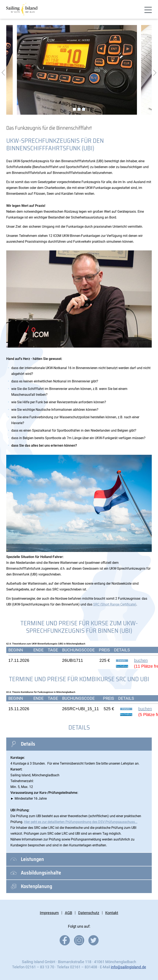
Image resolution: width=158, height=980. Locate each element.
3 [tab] (84, 109)
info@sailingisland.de (129, 967)
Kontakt (112, 913)
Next (155, 73)
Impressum (49, 913)
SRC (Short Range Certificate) (115, 604)
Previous (3, 73)
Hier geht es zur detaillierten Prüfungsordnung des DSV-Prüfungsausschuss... (81, 822)
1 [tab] (74, 109)
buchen (141, 660)
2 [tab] (79, 109)
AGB (68, 913)
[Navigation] (148, 10)
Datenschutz (89, 913)
